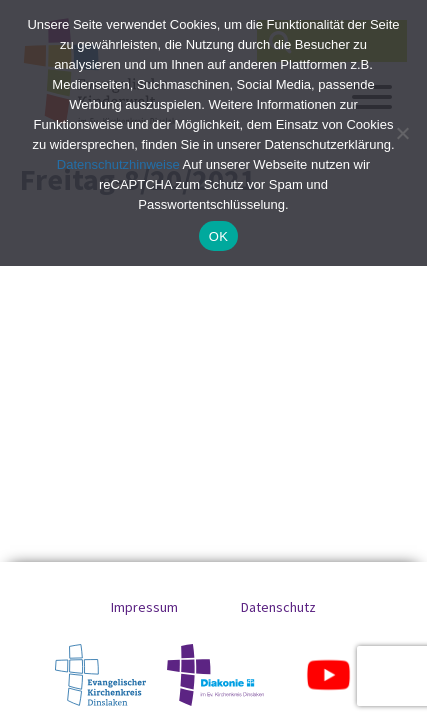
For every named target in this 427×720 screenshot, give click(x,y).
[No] (402, 133)
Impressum (144, 607)
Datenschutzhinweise (118, 164)
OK (218, 236)
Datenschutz (278, 607)
